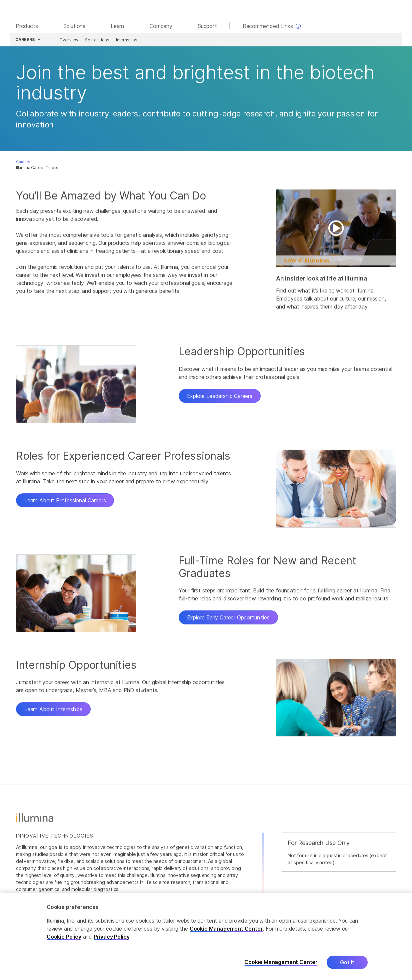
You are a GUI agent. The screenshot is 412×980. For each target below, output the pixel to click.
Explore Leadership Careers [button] (220, 397)
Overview (68, 41)
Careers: (24, 163)
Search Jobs (96, 41)
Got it (347, 962)
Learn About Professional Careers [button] (65, 501)
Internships (126, 41)
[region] (206, 936)
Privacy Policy (112, 937)
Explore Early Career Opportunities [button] (228, 619)
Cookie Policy (64, 937)
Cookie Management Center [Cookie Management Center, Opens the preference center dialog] (281, 962)
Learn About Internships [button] (53, 710)
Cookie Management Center (226, 929)
